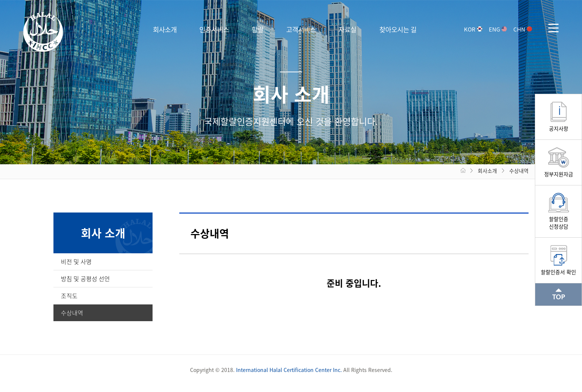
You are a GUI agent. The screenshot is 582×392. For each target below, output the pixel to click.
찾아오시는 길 (398, 29)
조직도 (69, 296)
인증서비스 (214, 29)
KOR (473, 29)
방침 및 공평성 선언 (85, 279)
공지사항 (559, 125)
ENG (498, 29)
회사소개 (165, 29)
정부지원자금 (559, 171)
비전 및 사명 (76, 261)
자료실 (347, 29)
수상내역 (72, 313)
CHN (523, 29)
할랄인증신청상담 (559, 220)
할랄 (258, 29)
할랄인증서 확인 (558, 269)
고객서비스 (301, 29)
